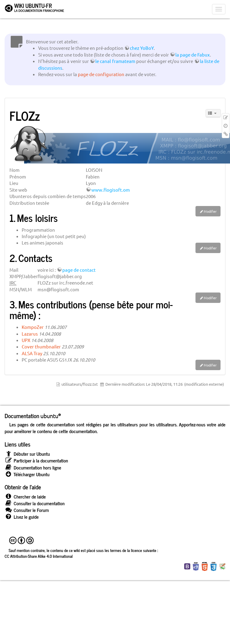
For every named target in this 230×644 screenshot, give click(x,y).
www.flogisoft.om (111, 190)
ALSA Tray (32, 353)
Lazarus (30, 334)
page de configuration (101, 74)
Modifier (210, 211)
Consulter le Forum (27, 510)
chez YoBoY (142, 48)
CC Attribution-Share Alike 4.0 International (39, 556)
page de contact (79, 270)
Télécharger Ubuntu (27, 474)
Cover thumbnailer (41, 346)
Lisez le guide (22, 517)
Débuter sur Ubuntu (27, 454)
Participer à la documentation (36, 460)
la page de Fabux (193, 55)
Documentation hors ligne (33, 467)
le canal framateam (115, 61)
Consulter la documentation (35, 503)
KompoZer (33, 327)
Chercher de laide (25, 497)
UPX (26, 340)
